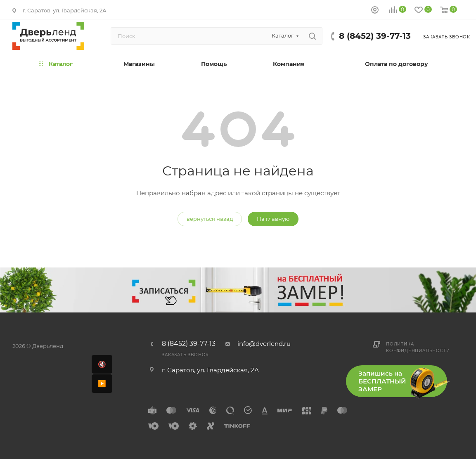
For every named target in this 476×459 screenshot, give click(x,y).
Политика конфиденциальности (418, 347)
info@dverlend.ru (264, 344)
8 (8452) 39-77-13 (375, 36)
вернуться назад (210, 219)
